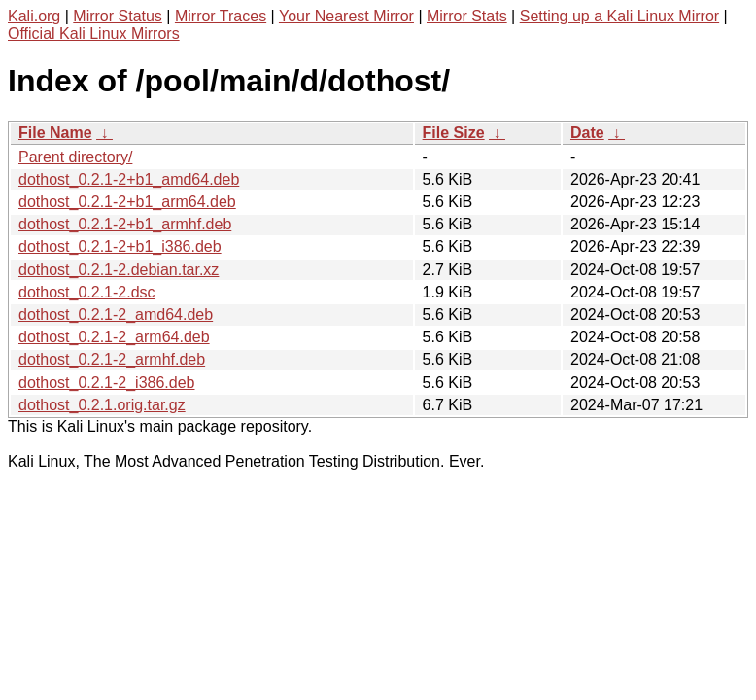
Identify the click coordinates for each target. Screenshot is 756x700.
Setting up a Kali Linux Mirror (619, 16)
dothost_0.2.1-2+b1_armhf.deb (125, 224)
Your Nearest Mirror (346, 16)
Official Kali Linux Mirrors (94, 34)
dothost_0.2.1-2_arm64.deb (114, 337)
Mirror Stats (467, 16)
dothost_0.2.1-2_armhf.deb (112, 359)
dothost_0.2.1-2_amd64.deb (116, 315)
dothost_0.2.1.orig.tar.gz (102, 405)
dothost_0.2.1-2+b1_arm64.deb (127, 202)
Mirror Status (118, 16)
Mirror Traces (221, 16)
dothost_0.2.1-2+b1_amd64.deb (129, 179)
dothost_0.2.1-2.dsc (87, 292)
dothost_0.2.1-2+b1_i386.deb (120, 246)
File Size (454, 133)
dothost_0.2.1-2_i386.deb (106, 383)
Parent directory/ (75, 157)
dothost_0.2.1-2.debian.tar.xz (119, 270)
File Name (55, 133)
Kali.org (34, 16)
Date (587, 133)
